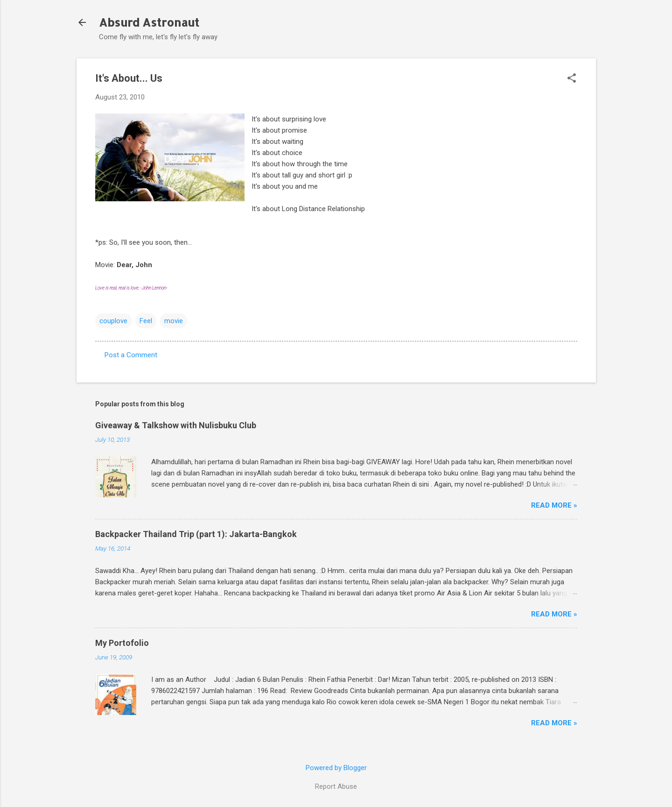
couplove (113, 321)
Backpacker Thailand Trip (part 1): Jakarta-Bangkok (196, 534)
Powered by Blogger (336, 768)
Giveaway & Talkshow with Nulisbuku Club (176, 425)
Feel (146, 321)
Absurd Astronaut (149, 22)
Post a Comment (131, 355)
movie (174, 321)
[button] (572, 79)
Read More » (554, 505)
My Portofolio (122, 643)
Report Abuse (336, 786)
